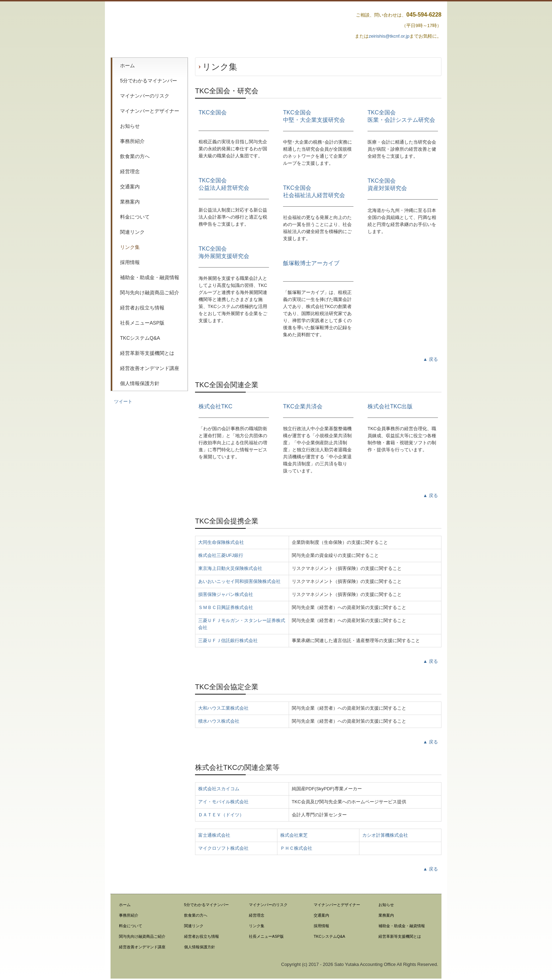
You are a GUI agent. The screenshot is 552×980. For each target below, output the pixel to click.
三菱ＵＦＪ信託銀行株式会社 (228, 640)
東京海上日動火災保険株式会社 (230, 568)
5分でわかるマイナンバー (149, 81)
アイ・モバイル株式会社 (223, 802)
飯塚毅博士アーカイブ (311, 263)
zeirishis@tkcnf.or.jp (389, 36)
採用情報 (130, 262)
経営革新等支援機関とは (147, 353)
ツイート (123, 401)
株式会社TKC (215, 406)
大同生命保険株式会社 (221, 542)
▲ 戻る (431, 359)
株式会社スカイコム (219, 789)
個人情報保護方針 (140, 383)
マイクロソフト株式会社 (223, 848)
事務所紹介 (132, 141)
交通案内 (130, 187)
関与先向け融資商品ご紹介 (150, 293)
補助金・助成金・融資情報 (150, 277)
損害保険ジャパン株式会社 (226, 594)
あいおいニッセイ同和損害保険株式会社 (239, 581)
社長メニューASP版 (142, 323)
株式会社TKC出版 (390, 406)
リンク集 (130, 247)
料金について (135, 217)
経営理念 (130, 171)
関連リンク (132, 232)
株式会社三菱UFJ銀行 (221, 555)
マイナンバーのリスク (145, 96)
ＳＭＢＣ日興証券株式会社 (226, 607)
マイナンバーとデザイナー (150, 111)
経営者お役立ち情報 (142, 308)
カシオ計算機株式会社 (385, 835)
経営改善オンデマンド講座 (150, 368)
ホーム (127, 65)
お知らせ (130, 126)
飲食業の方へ (135, 156)
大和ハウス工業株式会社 (223, 708)
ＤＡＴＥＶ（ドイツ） (221, 815)
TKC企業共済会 (303, 406)
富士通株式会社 (214, 835)
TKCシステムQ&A (140, 338)
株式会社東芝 (294, 835)
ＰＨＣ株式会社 (296, 848)
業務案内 (130, 202)
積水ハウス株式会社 (219, 721)
